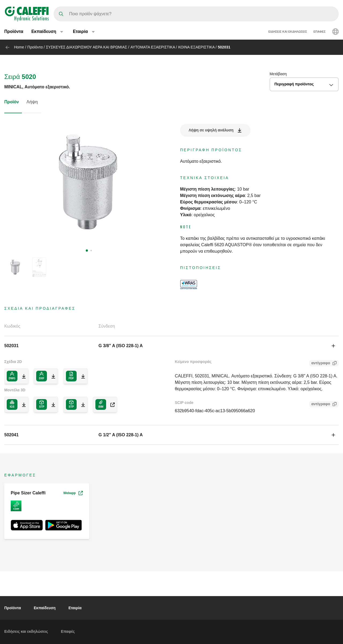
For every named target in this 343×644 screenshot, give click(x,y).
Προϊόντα (14, 31)
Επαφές (320, 32)
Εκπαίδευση (45, 608)
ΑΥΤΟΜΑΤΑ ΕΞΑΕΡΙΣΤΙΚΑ (153, 47)
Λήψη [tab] (32, 102)
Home (19, 47)
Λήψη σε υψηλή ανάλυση (211, 130)
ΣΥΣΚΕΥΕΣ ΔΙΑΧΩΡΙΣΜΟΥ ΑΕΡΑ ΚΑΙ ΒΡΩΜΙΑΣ (86, 47)
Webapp (73, 493)
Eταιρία (75, 608)
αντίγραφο (320, 364)
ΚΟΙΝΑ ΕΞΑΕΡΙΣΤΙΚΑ (196, 47)
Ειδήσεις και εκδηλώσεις (288, 32)
